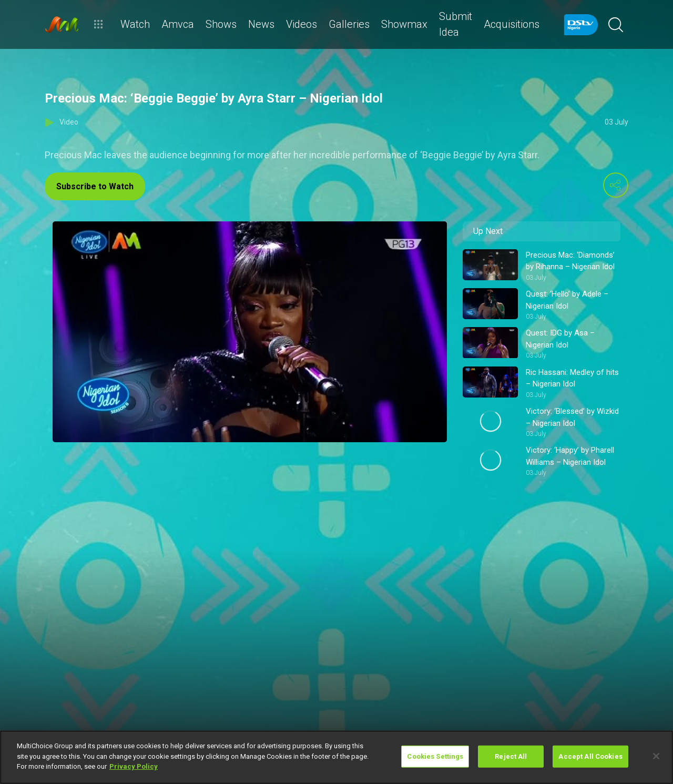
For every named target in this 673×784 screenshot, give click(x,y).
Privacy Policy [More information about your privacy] (134, 766)
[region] (336, 757)
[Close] (656, 756)
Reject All (511, 756)
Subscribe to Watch (95, 186)
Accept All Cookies (590, 756)
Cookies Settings (435, 756)
